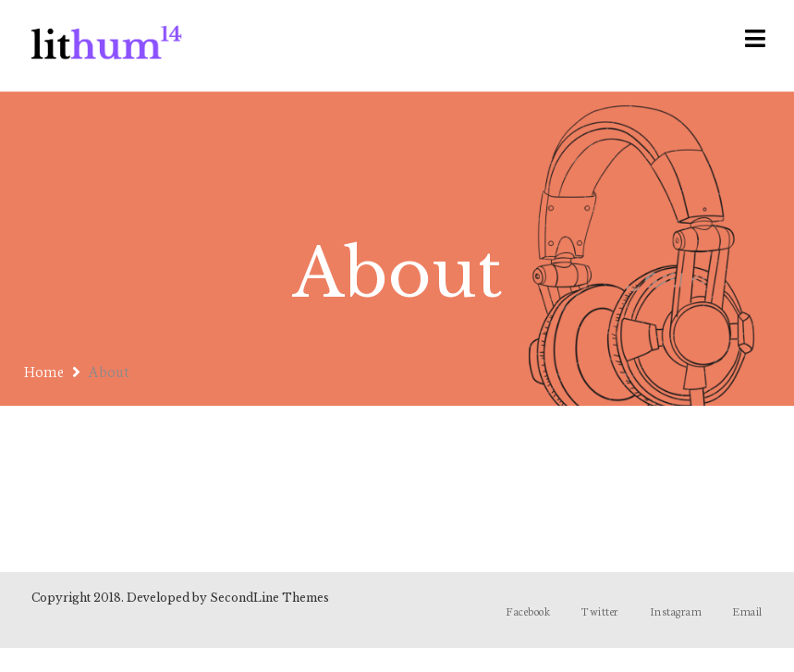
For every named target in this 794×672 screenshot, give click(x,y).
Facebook (528, 611)
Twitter (600, 611)
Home (44, 370)
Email (747, 611)
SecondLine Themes (269, 598)
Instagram (676, 611)
